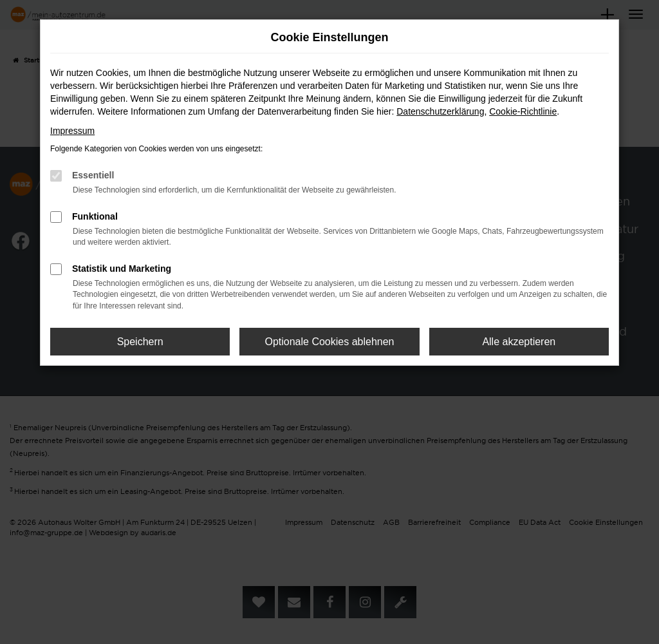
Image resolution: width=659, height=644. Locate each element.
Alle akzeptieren (519, 342)
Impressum (72, 131)
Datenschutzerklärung (440, 111)
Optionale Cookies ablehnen (329, 342)
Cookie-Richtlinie (523, 111)
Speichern (140, 342)
